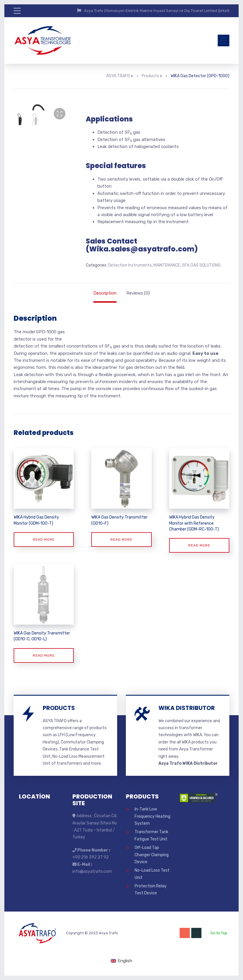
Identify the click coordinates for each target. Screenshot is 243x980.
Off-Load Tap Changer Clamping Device (152, 855)
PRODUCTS (59, 708)
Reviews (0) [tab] (138, 293)
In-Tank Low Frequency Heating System (152, 816)
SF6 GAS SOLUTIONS (201, 265)
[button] (60, 114)
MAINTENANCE (167, 265)
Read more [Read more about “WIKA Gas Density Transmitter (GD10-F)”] (121, 540)
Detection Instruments (130, 265)
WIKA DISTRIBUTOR (187, 708)
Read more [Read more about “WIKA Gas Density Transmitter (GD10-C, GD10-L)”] (44, 655)
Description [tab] (105, 293)
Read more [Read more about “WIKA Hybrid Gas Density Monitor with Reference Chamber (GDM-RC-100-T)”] (199, 545)
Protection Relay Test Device (151, 890)
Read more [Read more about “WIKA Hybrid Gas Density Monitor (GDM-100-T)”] (44, 540)
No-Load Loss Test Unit (152, 874)
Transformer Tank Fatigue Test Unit (151, 835)
